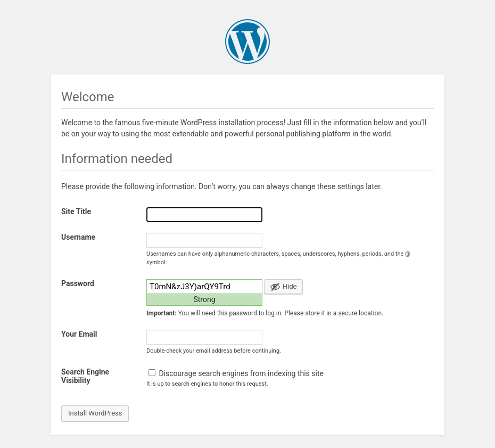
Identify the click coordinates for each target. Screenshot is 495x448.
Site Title (76, 211)
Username (78, 237)
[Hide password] (283, 287)
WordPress (247, 42)
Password (78, 283)
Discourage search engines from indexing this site (236, 373)
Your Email (79, 334)
